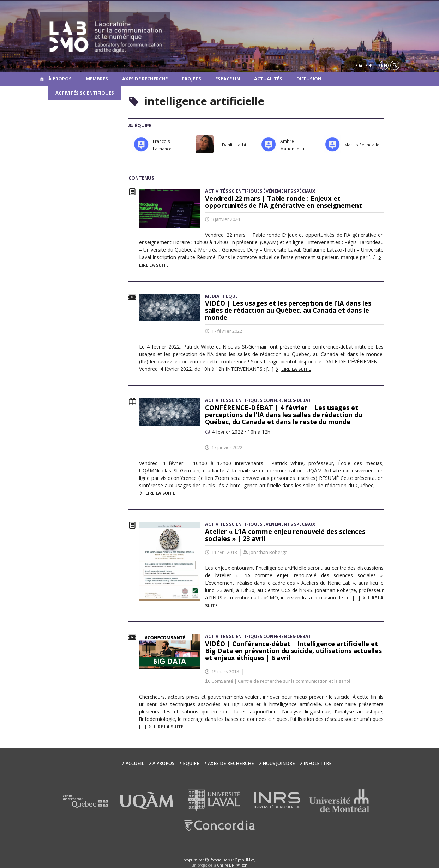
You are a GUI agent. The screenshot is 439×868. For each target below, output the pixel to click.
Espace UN (228, 79)
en (384, 65)
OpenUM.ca (245, 860)
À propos (60, 79)
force (219, 860)
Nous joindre (279, 763)
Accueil (135, 763)
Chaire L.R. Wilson (232, 865)
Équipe (191, 763)
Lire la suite (296, 369)
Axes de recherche (145, 79)
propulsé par (194, 860)
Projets (191, 79)
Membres (97, 79)
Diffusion (309, 79)
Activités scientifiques (85, 93)
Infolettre (318, 763)
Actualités (268, 79)
